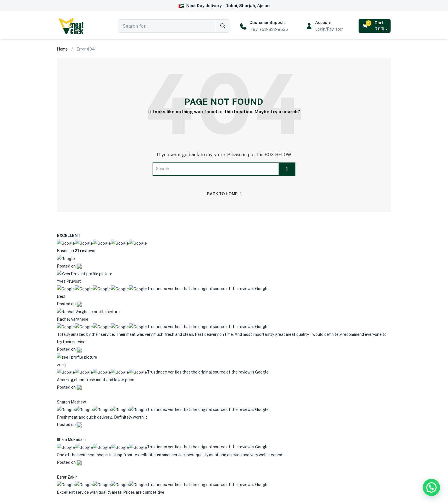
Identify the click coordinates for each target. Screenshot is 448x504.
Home (62, 49)
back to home (224, 194)
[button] (375, 26)
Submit (303, 462)
